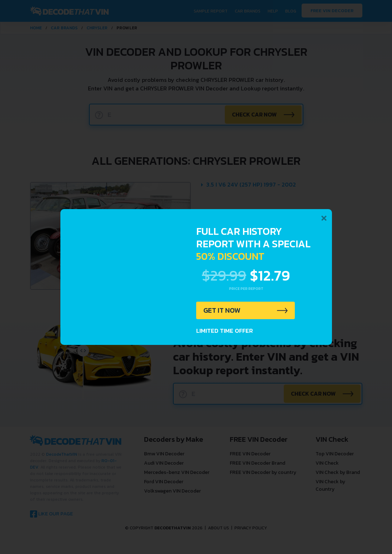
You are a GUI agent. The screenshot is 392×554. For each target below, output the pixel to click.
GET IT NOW (222, 311)
